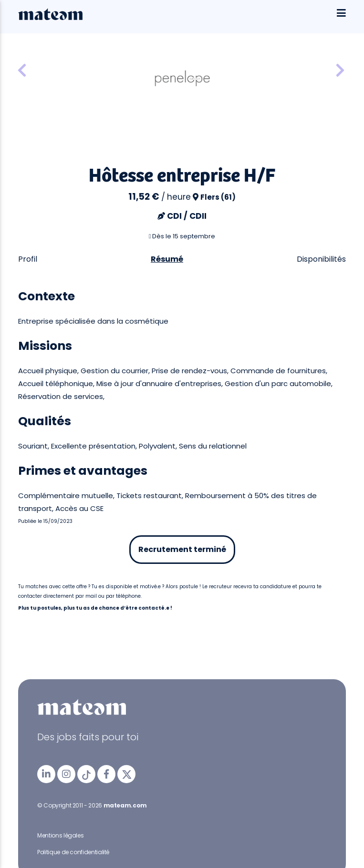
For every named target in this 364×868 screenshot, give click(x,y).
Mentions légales (60, 835)
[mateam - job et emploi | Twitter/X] (126, 774)
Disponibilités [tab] (321, 259)
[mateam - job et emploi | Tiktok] (86, 774)
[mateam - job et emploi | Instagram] (66, 774)
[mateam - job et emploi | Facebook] (106, 774)
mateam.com (125, 805)
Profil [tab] (28, 259)
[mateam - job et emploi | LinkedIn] (46, 774)
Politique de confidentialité (73, 852)
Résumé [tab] (167, 259)
